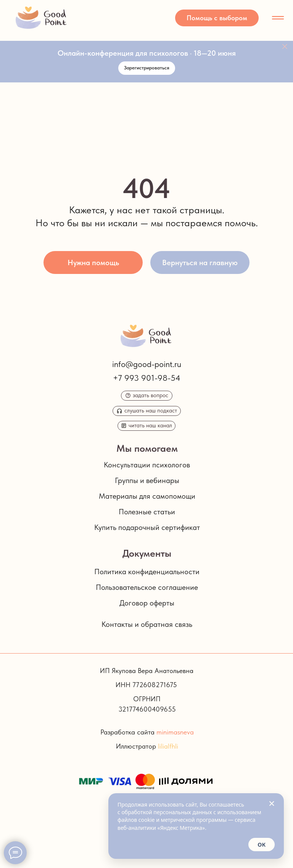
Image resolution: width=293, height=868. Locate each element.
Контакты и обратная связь (147, 624)
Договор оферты (147, 603)
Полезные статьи (147, 512)
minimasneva (175, 732)
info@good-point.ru (147, 364)
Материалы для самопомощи (147, 496)
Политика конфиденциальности (147, 572)
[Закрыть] (285, 47)
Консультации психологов (147, 465)
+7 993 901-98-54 (147, 378)
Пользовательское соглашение (147, 587)
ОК (262, 845)
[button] (217, 18)
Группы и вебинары (147, 480)
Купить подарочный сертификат (147, 527)
